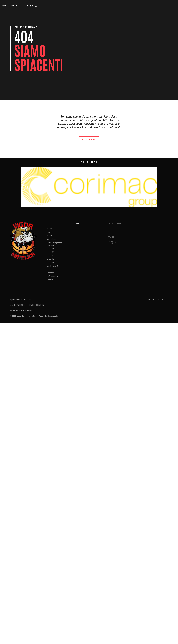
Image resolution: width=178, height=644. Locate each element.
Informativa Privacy (17, 311)
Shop (119, 6)
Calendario (78, 6)
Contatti (151, 6)
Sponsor (127, 6)
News (59, 6)
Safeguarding (139, 6)
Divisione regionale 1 (95, 6)
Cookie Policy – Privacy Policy (157, 300)
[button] (25, 187)
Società (67, 6)
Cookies (29, 311)
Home (52, 6)
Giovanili (110, 6)
